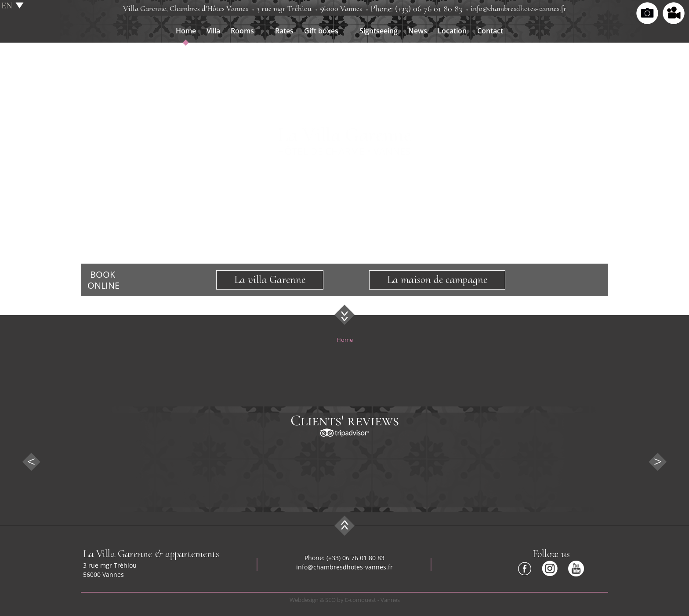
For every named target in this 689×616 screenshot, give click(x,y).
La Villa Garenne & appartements (151, 554)
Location (452, 31)
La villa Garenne (270, 279)
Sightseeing (379, 31)
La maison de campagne (437, 279)
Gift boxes (321, 31)
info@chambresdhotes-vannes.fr (519, 8)
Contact (490, 31)
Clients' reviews (345, 420)
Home (186, 31)
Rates (284, 31)
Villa (213, 31)
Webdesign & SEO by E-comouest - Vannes (345, 600)
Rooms (242, 31)
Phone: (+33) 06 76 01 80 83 (416, 9)
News (418, 31)
